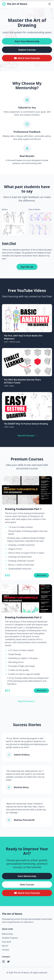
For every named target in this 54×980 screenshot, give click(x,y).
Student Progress (10, 938)
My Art (5, 946)
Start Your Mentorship (27, 41)
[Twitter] (8, 962)
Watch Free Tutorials (27, 58)
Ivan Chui (9, 243)
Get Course (41, 575)
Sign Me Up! (27, 267)
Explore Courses (27, 50)
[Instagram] (3, 962)
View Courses (27, 885)
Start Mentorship (27, 876)
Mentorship (7, 934)
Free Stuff (6, 942)
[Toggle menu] (50, 4)
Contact (6, 950)
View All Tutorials (27, 436)
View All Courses (27, 701)
